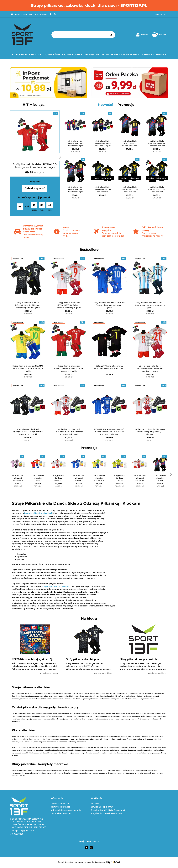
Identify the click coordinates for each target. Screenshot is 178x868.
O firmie (95, 803)
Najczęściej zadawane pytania (66, 810)
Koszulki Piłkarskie (86, 55)
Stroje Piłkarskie (24, 55)
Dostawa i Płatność (60, 807)
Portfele (148, 55)
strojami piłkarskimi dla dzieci (56, 586)
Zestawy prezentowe (115, 55)
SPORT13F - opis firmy (102, 807)
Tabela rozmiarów (60, 803)
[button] (69, 798)
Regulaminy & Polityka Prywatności (109, 810)
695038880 (18, 834)
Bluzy (135, 55)
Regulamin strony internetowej (107, 813)
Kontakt (161, 55)
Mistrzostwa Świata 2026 (54, 55)
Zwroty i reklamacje (60, 813)
